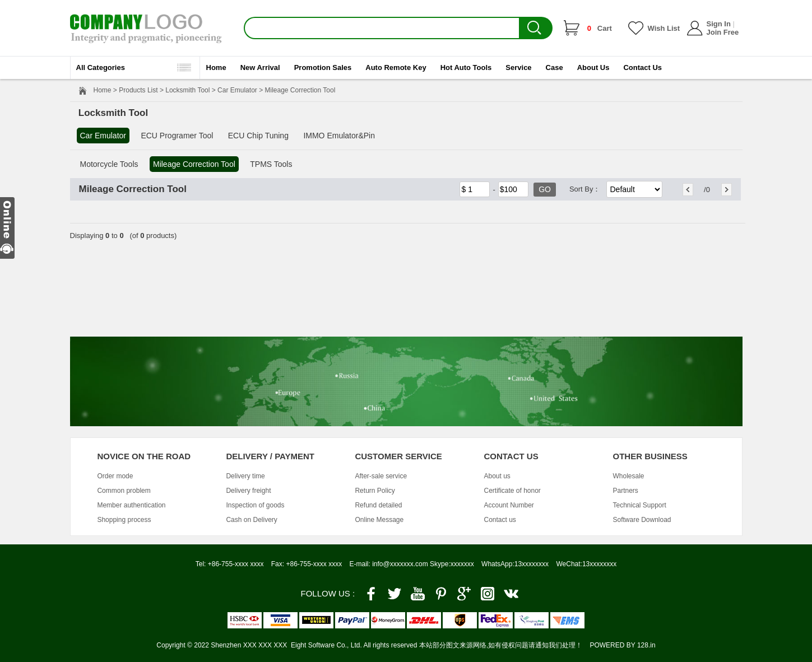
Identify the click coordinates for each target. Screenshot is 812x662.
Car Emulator (237, 90)
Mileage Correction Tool (194, 164)
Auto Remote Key (396, 67)
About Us (593, 67)
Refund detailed (378, 505)
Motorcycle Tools (109, 164)
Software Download (642, 520)
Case (555, 67)
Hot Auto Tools (466, 67)
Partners (625, 491)
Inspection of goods (255, 505)
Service (518, 67)
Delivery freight (248, 491)
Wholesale (628, 476)
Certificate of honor (512, 491)
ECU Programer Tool (177, 136)
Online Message (379, 520)
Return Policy (375, 491)
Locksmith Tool (187, 90)
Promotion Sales (323, 67)
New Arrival (260, 67)
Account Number (509, 505)
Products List (138, 90)
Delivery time (245, 476)
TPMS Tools (271, 164)
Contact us (500, 520)
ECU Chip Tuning (258, 136)
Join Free (723, 32)
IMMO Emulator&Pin (339, 136)
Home (216, 67)
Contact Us (642, 67)
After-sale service (381, 476)
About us (497, 476)
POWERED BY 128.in (622, 645)
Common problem (124, 491)
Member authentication (131, 505)
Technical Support (639, 505)
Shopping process (124, 520)
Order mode (115, 476)
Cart (600, 28)
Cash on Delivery (251, 520)
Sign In (719, 24)
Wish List (664, 28)
